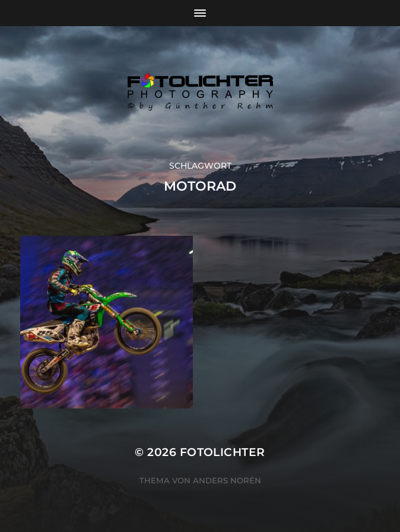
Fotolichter (223, 452)
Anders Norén (227, 480)
